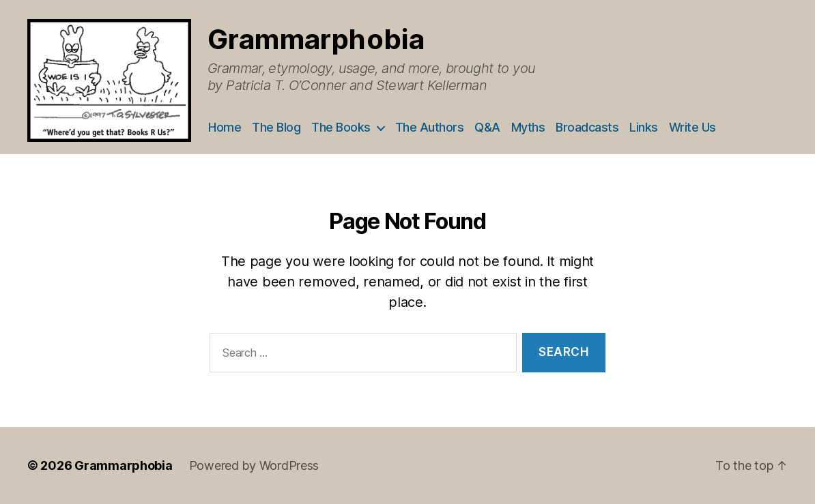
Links (644, 127)
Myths (528, 127)
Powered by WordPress (254, 465)
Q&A (487, 127)
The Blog (276, 127)
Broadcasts (587, 127)
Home (225, 127)
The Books (341, 127)
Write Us (692, 127)
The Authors (430, 127)
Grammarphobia (316, 40)
